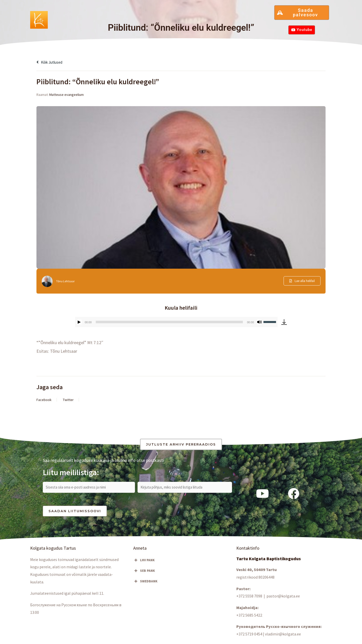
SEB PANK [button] (144, 573)
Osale (123, 17)
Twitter (68, 400)
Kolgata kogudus (88, 17)
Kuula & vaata (173, 17)
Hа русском (251, 17)
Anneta (225, 17)
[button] (88, 17)
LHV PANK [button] (144, 562)
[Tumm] (259, 322)
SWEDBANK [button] (145, 583)
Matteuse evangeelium (66, 95)
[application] (176, 322)
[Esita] (79, 322)
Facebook (44, 400)
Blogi (145, 17)
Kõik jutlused (52, 62)
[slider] (169, 322)
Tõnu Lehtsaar (66, 281)
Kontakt (203, 17)
